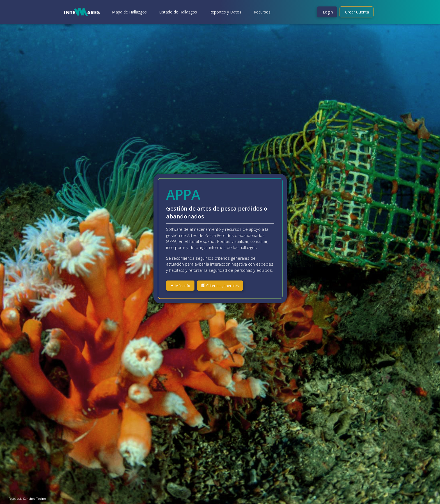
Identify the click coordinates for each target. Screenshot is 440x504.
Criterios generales (220, 286)
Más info (180, 286)
